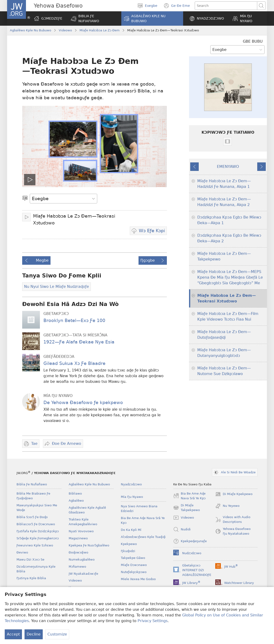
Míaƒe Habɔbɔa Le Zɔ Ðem (100, 30)
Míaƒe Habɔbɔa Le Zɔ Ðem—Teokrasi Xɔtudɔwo (227, 298)
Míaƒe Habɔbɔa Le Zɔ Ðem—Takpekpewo (224, 256)
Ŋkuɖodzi (128, 551)
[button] (93, 19)
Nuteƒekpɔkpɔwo (134, 572)
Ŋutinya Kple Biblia (31, 578)
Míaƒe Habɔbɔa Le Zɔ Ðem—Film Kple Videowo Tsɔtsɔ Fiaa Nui (228, 316)
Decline (34, 634)
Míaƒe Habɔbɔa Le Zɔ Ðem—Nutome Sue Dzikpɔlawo (224, 371)
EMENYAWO (228, 167)
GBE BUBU (253, 41)
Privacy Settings (153, 621)
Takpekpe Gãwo (133, 558)
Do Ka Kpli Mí (131, 530)
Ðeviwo (22, 552)
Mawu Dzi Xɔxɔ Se (30, 559)
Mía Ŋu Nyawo (132, 497)
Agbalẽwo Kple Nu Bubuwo (31, 30)
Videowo (65, 30)
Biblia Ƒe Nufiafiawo (32, 484)
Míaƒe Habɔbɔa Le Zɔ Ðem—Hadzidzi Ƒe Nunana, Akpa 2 (224, 202)
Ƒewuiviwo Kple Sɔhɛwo (35, 545)
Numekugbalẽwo (82, 559)
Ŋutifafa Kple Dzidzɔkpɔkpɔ (38, 531)
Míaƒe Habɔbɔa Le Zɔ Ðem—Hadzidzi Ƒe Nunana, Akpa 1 (224, 184)
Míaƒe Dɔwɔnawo (134, 565)
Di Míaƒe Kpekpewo (234, 494)
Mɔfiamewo (77, 567)
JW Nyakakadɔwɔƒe (83, 574)
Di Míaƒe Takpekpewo (187, 508)
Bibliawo (75, 493)
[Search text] (226, 6)
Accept (13, 634)
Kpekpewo (129, 544)
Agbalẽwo (76, 501)
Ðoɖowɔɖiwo (78, 552)
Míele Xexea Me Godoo (138, 579)
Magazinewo (78, 538)
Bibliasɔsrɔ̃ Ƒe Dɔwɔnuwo (36, 524)
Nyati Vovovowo (81, 531)
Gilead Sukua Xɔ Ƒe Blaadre (74, 363)
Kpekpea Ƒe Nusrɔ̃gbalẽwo (89, 545)
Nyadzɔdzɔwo (131, 484)
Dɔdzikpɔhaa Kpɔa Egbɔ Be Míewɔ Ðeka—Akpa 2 (229, 238)
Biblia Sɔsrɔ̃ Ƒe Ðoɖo (32, 517)
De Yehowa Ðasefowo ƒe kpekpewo (83, 402)
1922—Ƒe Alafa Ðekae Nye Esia (79, 342)
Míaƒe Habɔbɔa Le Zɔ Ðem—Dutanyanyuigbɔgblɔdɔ (224, 353)
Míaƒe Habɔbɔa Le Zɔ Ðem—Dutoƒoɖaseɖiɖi (224, 335)
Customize (57, 634)
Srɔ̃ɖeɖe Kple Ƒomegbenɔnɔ (38, 538)
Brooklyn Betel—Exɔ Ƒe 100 (74, 320)
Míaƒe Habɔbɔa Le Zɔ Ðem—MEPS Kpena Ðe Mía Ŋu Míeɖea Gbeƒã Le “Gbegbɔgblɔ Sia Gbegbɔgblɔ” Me (230, 277)
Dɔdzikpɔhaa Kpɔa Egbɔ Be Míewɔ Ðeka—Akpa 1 (229, 220)
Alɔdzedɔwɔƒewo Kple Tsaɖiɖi (143, 537)
